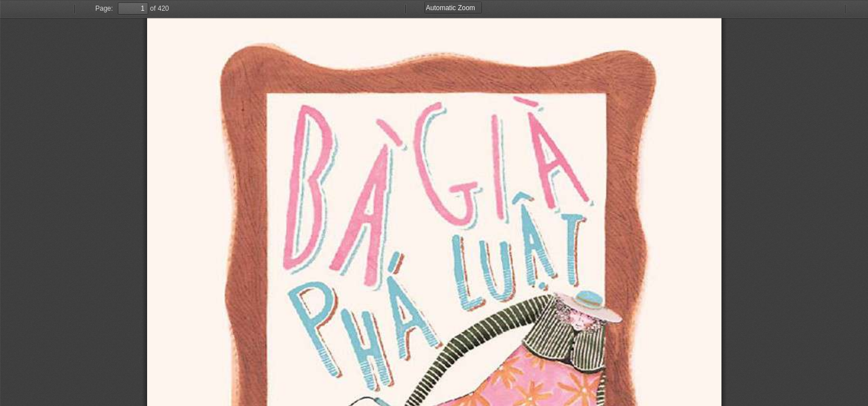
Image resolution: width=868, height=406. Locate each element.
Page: (104, 8)
